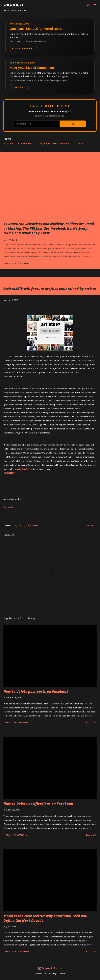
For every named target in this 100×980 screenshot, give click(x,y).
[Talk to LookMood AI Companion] (50, 76)
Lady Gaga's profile (26, 469)
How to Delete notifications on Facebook (38, 804)
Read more (91, 723)
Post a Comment (22, 263)
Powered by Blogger (50, 968)
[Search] (88, 5)
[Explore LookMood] (50, 37)
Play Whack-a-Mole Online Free (54, 144)
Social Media (33, 526)
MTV (14, 526)
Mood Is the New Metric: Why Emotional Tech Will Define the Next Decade (45, 918)
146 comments (20, 723)
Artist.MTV (9, 473)
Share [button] (7, 263)
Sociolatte (14, 5)
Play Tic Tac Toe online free (17, 144)
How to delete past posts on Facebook (36, 691)
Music (21, 526)
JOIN (73, 124)
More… (81, 144)
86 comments (20, 835)
